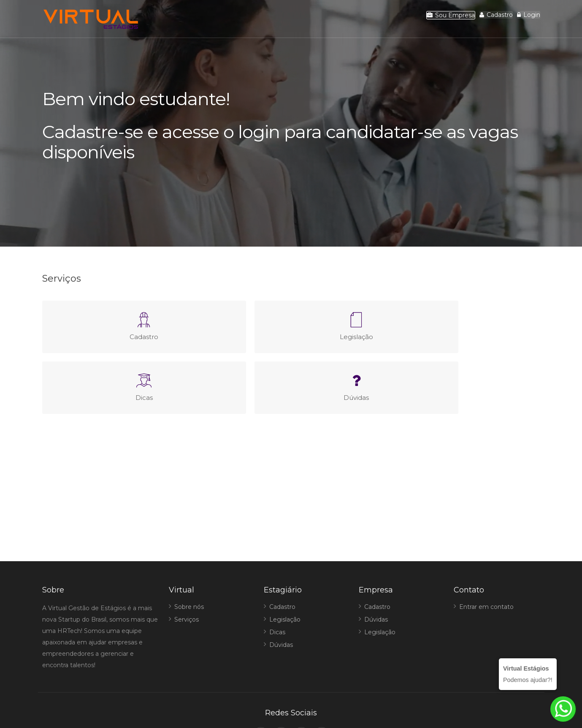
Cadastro (476, 19)
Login (522, 19)
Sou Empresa (417, 19)
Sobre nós (189, 546)
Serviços (187, 559)
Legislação (285, 559)
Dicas (277, 571)
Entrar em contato (486, 546)
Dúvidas (281, 584)
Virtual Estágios (281, 706)
